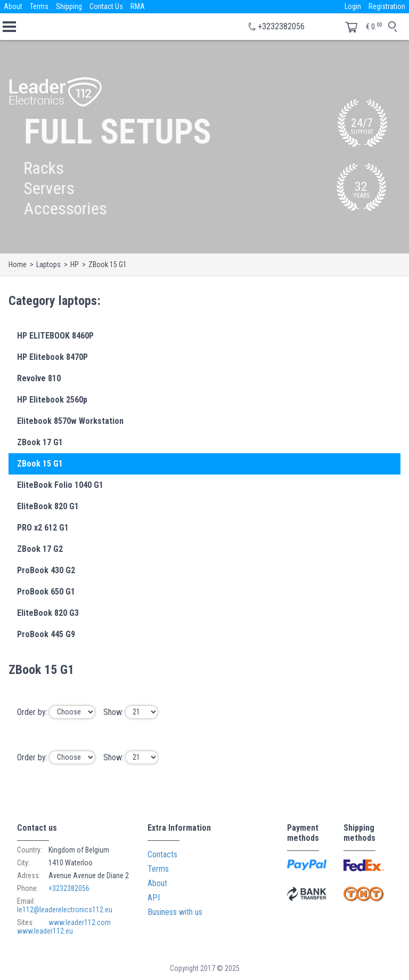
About (13, 6)
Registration (387, 6)
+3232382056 (281, 26)
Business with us (175, 912)
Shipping (69, 6)
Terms (39, 6)
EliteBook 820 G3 (48, 613)
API (154, 898)
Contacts (162, 854)
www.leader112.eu (45, 931)
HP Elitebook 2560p (52, 400)
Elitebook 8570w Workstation (70, 421)
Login (353, 6)
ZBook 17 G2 (40, 549)
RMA (138, 6)
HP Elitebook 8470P (52, 357)
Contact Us (106, 6)
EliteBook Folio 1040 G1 (60, 485)
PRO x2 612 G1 (43, 528)
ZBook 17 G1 (40, 442)
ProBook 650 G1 (46, 592)
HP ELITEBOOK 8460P (55, 336)
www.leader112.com (80, 922)
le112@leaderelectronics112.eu (65, 910)
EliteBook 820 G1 (48, 506)
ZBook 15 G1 (40, 464)
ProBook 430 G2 (46, 570)
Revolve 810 (39, 378)
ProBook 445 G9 (46, 634)
